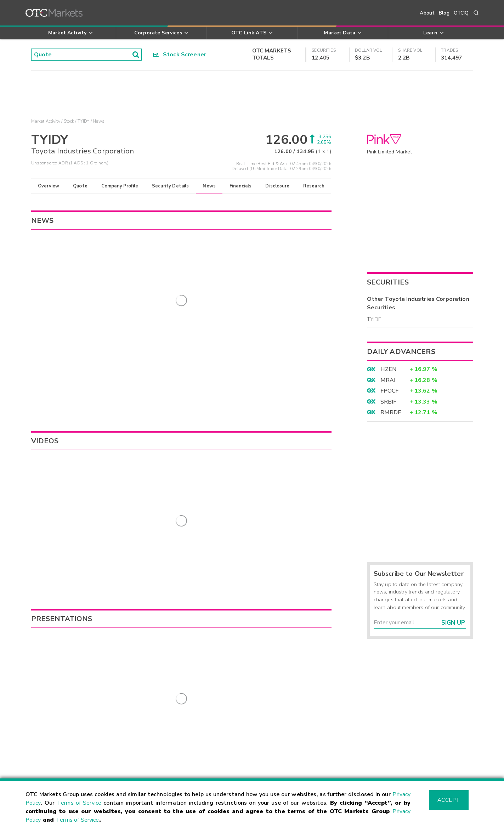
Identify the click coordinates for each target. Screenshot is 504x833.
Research (314, 186)
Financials (241, 186)
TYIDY (83, 121)
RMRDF (391, 412)
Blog (444, 13)
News (209, 186)
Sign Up (453, 623)
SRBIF (389, 402)
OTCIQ (461, 13)
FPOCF (390, 391)
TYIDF (374, 319)
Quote (80, 186)
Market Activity (46, 121)
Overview (49, 186)
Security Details (170, 186)
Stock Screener (180, 55)
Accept (449, 800)
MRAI (388, 380)
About (427, 13)
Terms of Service (79, 803)
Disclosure (277, 186)
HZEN (389, 369)
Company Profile (120, 186)
